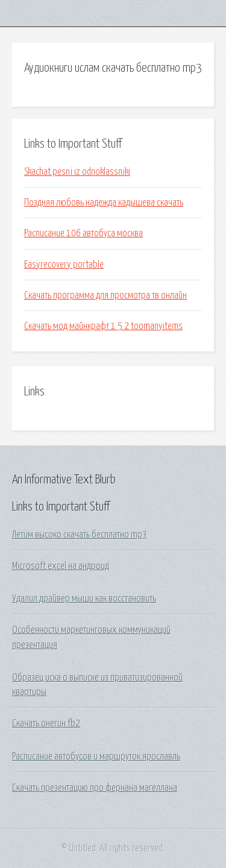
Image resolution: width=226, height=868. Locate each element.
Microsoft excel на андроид (61, 566)
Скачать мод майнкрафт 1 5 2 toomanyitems (103, 326)
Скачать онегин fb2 (46, 723)
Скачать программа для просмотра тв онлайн (105, 295)
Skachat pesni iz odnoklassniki (77, 172)
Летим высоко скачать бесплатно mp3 (80, 535)
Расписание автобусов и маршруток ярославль (96, 756)
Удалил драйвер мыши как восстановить (84, 599)
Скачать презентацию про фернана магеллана (95, 788)
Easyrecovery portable (64, 265)
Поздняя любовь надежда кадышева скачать (104, 203)
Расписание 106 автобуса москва (83, 233)
